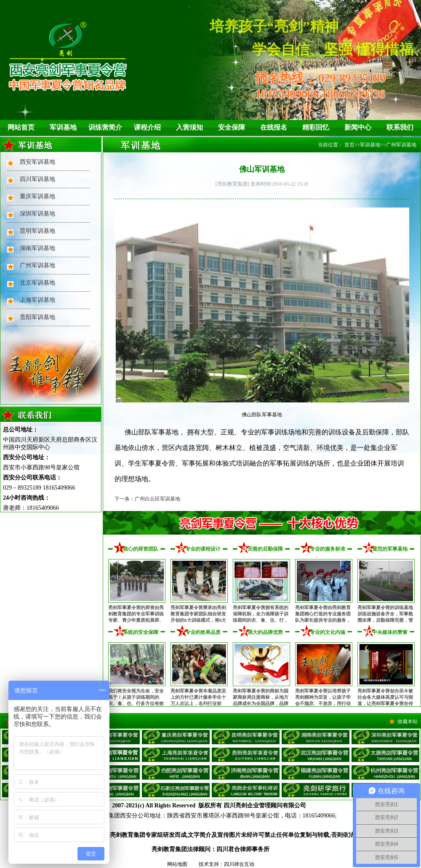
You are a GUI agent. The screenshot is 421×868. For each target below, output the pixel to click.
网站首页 (21, 127)
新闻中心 (358, 127)
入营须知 (189, 127)
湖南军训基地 (37, 248)
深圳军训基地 (37, 214)
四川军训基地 (37, 179)
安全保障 (232, 127)
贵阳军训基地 (37, 317)
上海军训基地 (37, 300)
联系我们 (400, 127)
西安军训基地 (37, 162)
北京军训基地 (37, 283)
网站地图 (177, 864)
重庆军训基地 (37, 196)
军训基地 (63, 127)
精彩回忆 (316, 127)
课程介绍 (147, 127)
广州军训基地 (37, 265)
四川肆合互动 (239, 864)
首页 (349, 145)
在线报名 (274, 127)
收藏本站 (408, 722)
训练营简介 (105, 127)
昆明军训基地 (37, 231)
